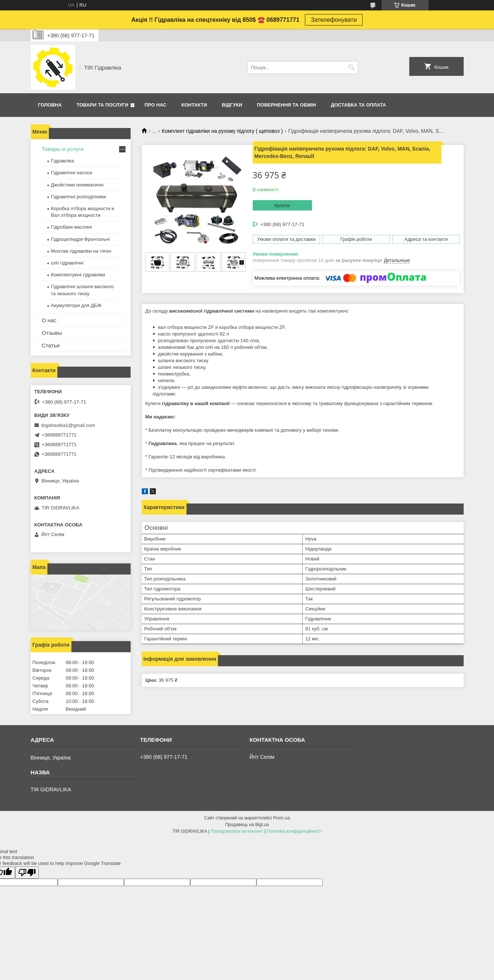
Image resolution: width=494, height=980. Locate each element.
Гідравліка (63, 161)
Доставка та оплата (358, 105)
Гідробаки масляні (71, 227)
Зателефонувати (334, 20)
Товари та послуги (103, 105)
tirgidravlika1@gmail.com (68, 425)
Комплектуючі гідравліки (78, 275)
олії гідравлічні (67, 263)
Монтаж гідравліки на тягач (81, 251)
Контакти (194, 105)
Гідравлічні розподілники (79, 197)
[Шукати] (352, 68)
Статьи (51, 345)
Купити (282, 206)
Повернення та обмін (287, 105)
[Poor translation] (27, 873)
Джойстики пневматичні (77, 185)
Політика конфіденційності (294, 831)
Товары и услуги (63, 149)
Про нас (156, 105)
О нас (49, 320)
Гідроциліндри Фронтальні (80, 239)
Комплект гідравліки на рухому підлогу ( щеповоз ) (222, 131)
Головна (50, 105)
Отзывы (52, 333)
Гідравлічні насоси (72, 173)
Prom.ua (281, 818)
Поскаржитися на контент (237, 831)
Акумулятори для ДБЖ (76, 305)
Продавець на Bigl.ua (247, 825)
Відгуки (232, 105)
